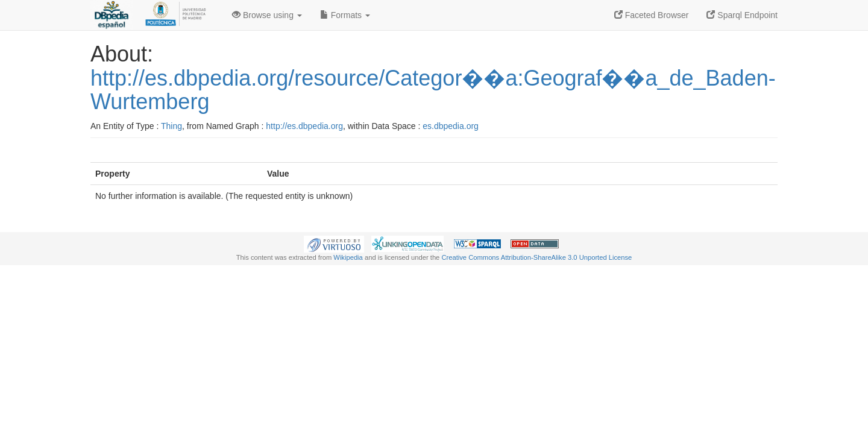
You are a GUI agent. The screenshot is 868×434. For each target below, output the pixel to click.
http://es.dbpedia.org (304, 126)
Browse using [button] (267, 15)
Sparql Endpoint (742, 15)
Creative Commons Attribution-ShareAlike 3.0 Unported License (536, 257)
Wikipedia (348, 257)
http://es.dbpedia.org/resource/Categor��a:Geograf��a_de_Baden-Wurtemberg (433, 90)
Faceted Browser (652, 15)
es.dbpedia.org (451, 126)
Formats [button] (345, 15)
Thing (171, 126)
